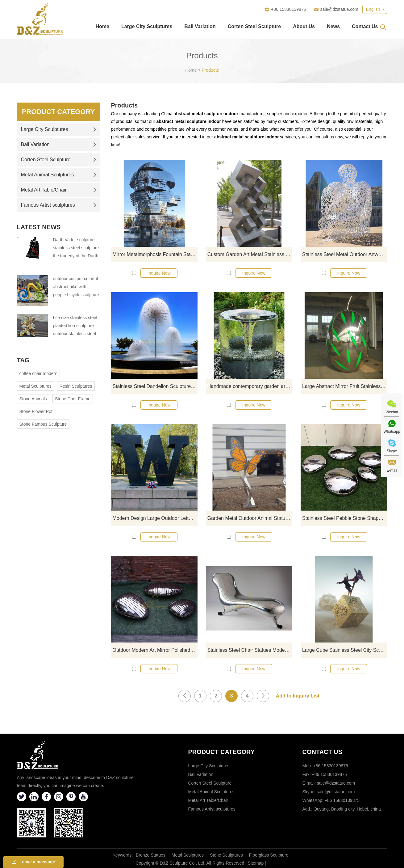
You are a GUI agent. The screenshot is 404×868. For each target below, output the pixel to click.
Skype (392, 451)
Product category (222, 752)
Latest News (39, 227)
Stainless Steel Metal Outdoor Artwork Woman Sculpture (345, 254)
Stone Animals (33, 399)
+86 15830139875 (342, 801)
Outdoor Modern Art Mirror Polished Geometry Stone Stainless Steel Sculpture (155, 650)
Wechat (392, 412)
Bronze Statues (151, 855)
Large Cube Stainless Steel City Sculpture (345, 650)
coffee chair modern (38, 373)
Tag (23, 360)
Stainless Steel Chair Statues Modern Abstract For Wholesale (250, 650)
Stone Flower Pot (36, 411)
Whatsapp (392, 432)
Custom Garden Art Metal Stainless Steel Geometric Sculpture (250, 254)
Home (102, 26)
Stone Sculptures (226, 855)
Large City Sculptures (147, 26)
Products (210, 70)
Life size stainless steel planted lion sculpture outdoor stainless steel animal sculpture (75, 326)
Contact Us (365, 26)
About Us (304, 26)
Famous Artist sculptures (59, 205)
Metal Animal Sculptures (59, 175)
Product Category (58, 112)
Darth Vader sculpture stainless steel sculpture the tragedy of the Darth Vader (76, 249)
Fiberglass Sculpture (269, 855)
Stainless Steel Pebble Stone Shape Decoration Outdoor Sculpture (345, 518)
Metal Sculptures (35, 386)
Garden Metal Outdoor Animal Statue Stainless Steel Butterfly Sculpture (250, 518)
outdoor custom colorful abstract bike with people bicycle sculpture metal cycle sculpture (76, 287)
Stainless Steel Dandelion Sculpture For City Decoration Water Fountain (155, 386)
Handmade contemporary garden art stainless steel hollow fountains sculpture (250, 386)
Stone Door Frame (73, 399)
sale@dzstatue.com (339, 9)
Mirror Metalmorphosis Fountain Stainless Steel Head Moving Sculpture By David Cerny (155, 254)
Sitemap (256, 863)
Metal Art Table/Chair (59, 190)
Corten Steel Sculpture (254, 26)
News (333, 26)
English (373, 9)
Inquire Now (159, 273)
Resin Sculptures (76, 386)
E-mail (392, 470)
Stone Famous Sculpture (43, 424)
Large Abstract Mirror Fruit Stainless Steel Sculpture (345, 386)
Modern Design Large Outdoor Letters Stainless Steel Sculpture (155, 518)
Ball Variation (200, 26)
